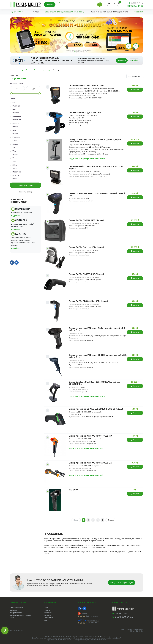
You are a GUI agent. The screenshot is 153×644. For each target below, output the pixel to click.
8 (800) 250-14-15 (104, 636)
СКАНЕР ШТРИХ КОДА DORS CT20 (85, 113)
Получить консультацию (122, 583)
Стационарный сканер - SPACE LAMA (86, 86)
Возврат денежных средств (20, 615)
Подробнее (134, 60)
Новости (47, 610)
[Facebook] (80, 608)
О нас (46, 608)
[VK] (84, 608)
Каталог (50, 5)
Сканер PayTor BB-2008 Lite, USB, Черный (88, 301)
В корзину (135, 90)
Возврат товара (16, 613)
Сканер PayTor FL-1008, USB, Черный (86, 274)
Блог (46, 620)
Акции (12, 618)
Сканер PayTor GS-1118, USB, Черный (86, 247)
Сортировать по (134, 76)
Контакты (47, 615)
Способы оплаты (16, 608)
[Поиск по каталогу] (100, 5)
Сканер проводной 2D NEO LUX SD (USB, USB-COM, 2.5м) (96, 409)
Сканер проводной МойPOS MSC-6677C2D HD (90, 436)
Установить (122, 60)
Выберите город (137, 3)
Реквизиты (48, 613)
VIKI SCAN (74, 490)
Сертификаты (49, 618)
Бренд (12, 99)
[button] (136, 46)
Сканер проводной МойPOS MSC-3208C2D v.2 (90, 463)
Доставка (13, 610)
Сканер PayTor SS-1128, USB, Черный (86, 220)
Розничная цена (16, 84)
